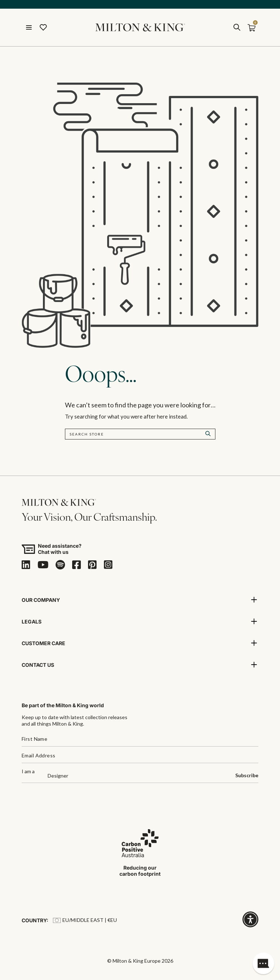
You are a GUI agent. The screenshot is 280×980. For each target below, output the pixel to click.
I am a (28, 772)
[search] (237, 27)
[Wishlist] (43, 27)
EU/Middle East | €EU (85, 920)
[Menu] (29, 27)
